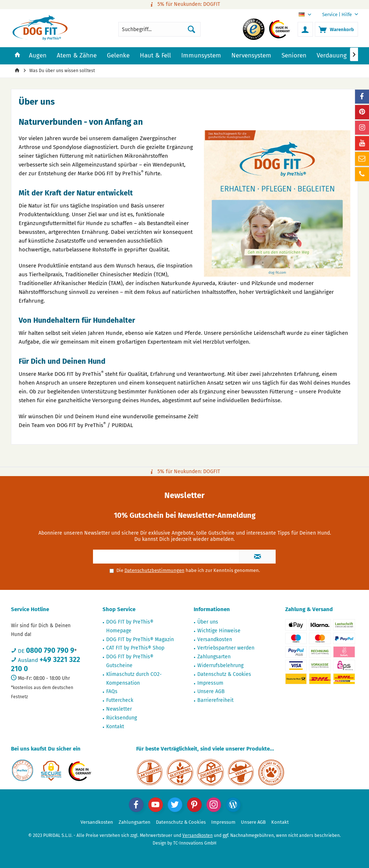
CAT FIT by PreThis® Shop (135, 648)
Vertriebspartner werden (226, 648)
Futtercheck (120, 700)
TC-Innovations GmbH (195, 843)
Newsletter (119, 709)
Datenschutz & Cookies (224, 674)
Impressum (210, 683)
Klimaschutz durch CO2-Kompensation (134, 679)
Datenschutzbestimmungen (154, 570)
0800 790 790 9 (50, 650)
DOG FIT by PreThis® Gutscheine (130, 661)
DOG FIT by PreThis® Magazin (140, 639)
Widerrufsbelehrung (220, 665)
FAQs (112, 691)
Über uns (208, 622)
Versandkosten (215, 639)
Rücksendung (122, 718)
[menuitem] (337, 14)
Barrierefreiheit (215, 700)
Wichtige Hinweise (219, 631)
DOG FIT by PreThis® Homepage (130, 626)
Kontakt (115, 727)
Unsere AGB (211, 691)
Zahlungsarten (214, 657)
